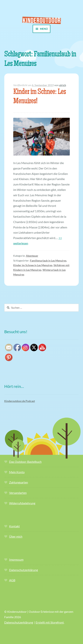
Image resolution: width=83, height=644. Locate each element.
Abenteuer (32, 256)
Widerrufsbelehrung (22, 503)
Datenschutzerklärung (24, 570)
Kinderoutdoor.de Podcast (20, 401)
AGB (12, 580)
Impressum (16, 559)
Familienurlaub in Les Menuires (48, 261)
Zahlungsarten (19, 482)
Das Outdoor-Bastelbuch (25, 462)
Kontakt (14, 526)
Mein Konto (17, 472)
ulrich (63, 85)
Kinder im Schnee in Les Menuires (33, 265)
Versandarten (18, 493)
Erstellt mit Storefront (50, 622)
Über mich (16, 536)
